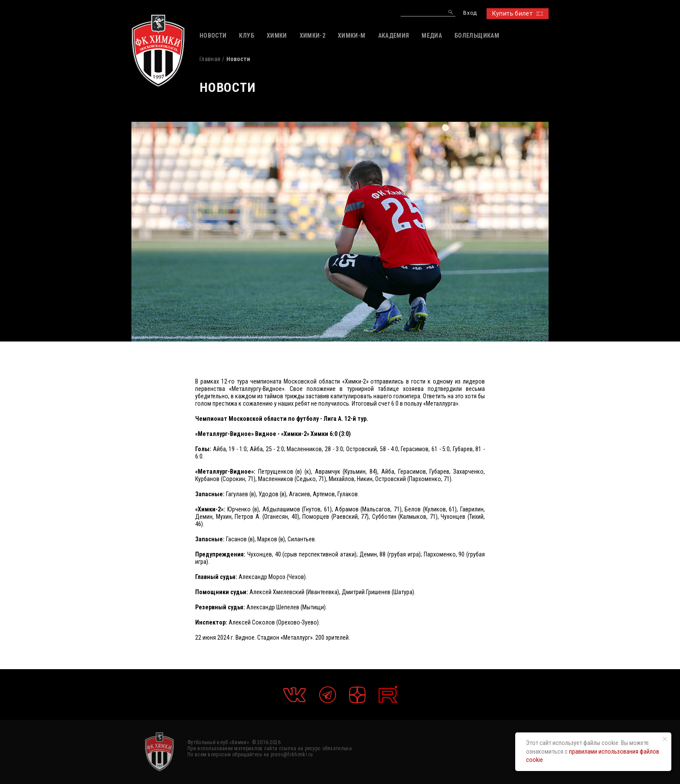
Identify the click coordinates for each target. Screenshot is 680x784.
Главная (210, 59)
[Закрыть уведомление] (665, 739)
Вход (470, 13)
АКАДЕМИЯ (394, 36)
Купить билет (518, 13)
